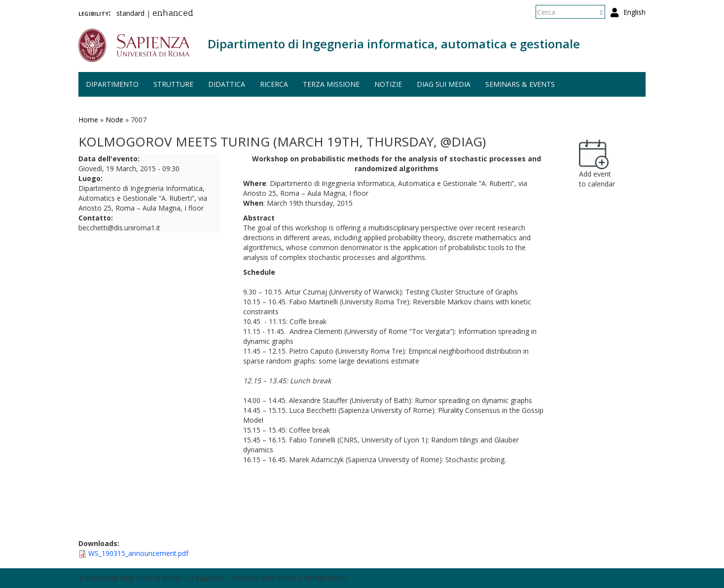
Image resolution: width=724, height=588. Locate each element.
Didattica (227, 84)
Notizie (388, 84)
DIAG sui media (444, 84)
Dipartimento (112, 84)
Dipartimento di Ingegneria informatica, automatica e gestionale (394, 44)
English (634, 12)
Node (114, 120)
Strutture (173, 84)
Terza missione (331, 84)
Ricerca (274, 84)
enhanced (173, 14)
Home (88, 120)
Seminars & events (520, 84)
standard (130, 13)
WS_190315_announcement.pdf (138, 553)
